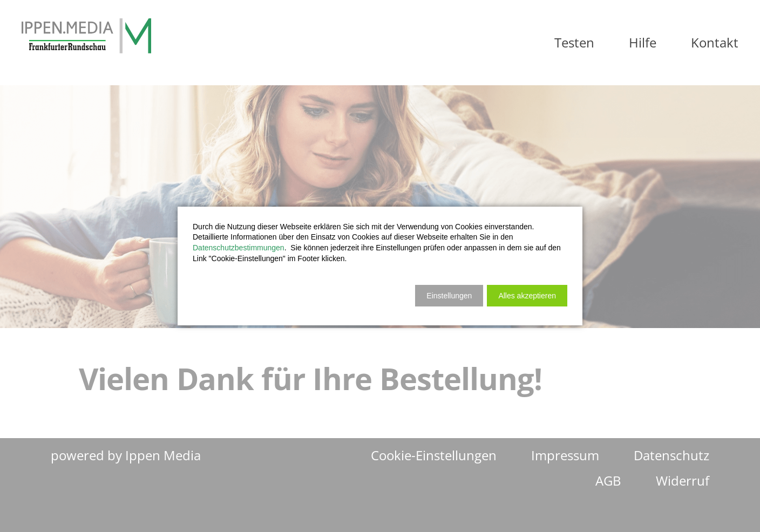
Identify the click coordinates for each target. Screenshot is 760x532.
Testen (574, 42)
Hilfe (643, 42)
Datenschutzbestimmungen (239, 248)
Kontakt (715, 42)
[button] (527, 296)
